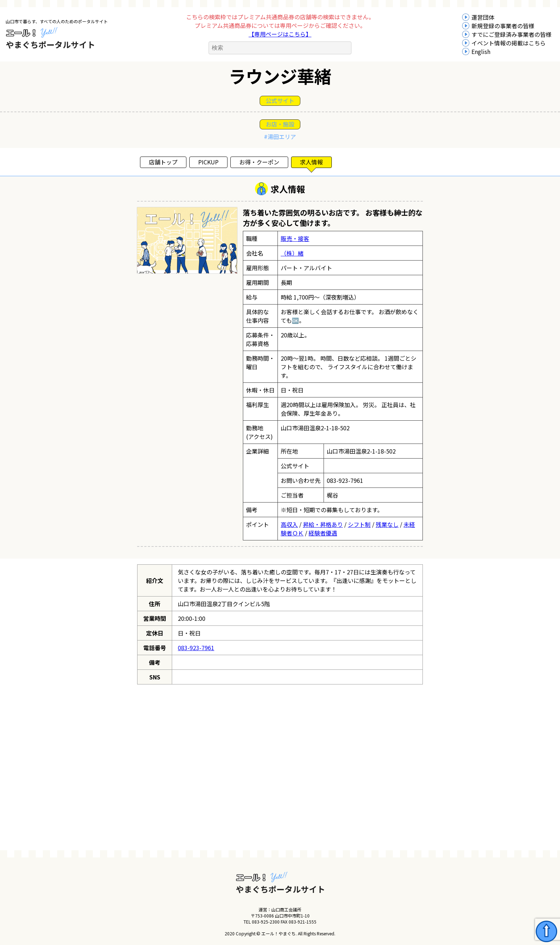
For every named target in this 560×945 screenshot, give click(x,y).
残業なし (387, 524)
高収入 (289, 524)
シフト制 (359, 524)
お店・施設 (280, 124)
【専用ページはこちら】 (280, 34)
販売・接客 (295, 238)
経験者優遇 (323, 533)
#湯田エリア (280, 137)
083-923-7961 (196, 648)
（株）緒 (292, 253)
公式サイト (280, 100)
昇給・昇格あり (323, 524)
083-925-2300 (266, 922)
